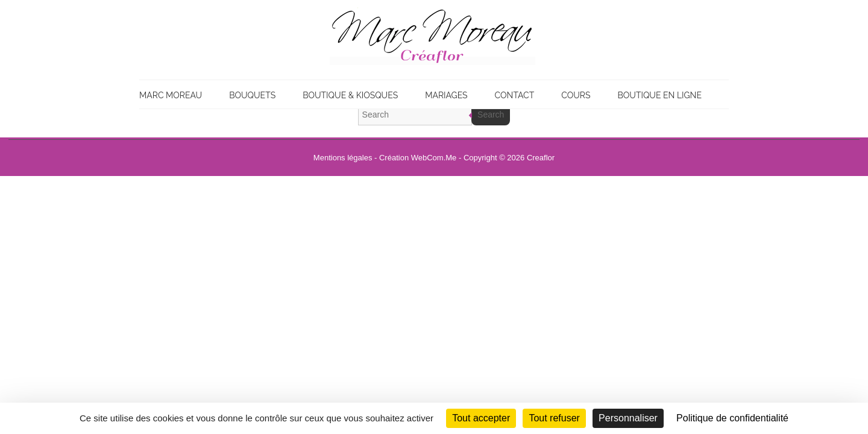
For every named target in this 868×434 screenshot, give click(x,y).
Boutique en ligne (659, 95)
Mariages (446, 95)
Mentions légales (343, 158)
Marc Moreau (171, 95)
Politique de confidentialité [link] (732, 418)
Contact (515, 95)
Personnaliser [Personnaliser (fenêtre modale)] (628, 418)
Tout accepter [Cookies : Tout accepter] (481, 418)
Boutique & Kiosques (350, 95)
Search (491, 115)
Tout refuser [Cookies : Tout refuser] (554, 418)
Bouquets (252, 95)
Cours (576, 95)
